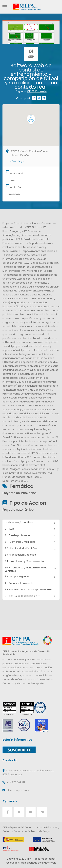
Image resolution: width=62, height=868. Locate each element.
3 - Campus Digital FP (31, 577)
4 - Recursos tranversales (31, 584)
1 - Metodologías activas (31, 523)
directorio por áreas (18, 790)
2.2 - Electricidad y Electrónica (31, 549)
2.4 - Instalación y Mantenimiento (31, 562)
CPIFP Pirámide (37, 91)
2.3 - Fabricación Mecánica (31, 555)
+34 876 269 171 (16, 782)
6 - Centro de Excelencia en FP (31, 596)
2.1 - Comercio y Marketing (31, 542)
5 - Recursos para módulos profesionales (31, 590)
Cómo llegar (17, 161)
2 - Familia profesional (31, 536)
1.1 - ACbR (31, 529)
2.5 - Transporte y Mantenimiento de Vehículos (31, 569)
